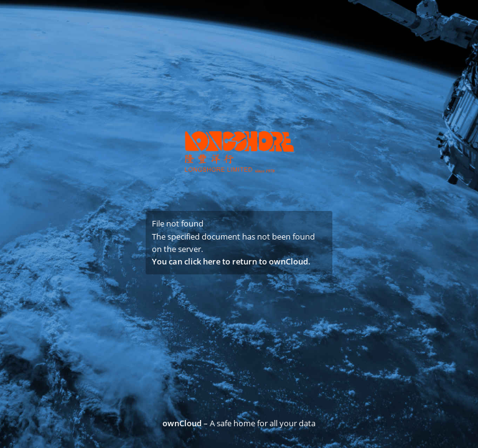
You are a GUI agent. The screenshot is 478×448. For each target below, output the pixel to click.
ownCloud (182, 423)
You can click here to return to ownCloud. (231, 261)
